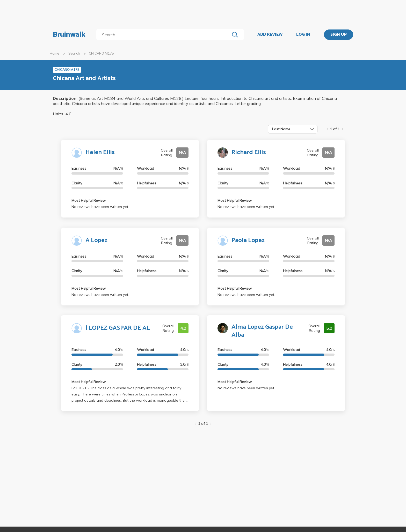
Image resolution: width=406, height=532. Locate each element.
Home (55, 53)
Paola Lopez (248, 240)
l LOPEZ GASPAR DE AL (118, 328)
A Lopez (96, 240)
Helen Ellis (100, 152)
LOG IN (303, 35)
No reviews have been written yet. (100, 207)
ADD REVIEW (270, 35)
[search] (164, 35)
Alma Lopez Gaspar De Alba (262, 331)
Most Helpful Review (89, 200)
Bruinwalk (69, 35)
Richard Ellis (249, 152)
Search (74, 53)
